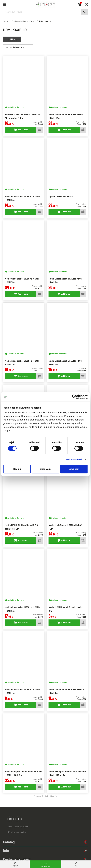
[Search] (45, 12)
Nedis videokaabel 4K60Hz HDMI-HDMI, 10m (66, 116)
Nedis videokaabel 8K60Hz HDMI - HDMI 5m (22, 280)
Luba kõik (74, 469)
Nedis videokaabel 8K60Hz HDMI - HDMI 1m (22, 363)
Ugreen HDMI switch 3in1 (62, 196)
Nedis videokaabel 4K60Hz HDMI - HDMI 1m (66, 363)
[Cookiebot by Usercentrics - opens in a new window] (74, 397)
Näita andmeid (74, 459)
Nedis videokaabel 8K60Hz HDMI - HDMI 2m (66, 280)
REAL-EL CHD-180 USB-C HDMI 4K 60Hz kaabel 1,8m (23, 116)
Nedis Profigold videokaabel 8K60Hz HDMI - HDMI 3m (23, 773)
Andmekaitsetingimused (18, 827)
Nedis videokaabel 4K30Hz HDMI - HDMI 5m (22, 609)
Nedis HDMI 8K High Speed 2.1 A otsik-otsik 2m (22, 527)
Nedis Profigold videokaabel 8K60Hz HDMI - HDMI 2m (67, 773)
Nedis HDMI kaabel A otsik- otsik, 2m (65, 609)
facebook (19, 819)
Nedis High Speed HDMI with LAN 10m (66, 527)
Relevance (19, 47)
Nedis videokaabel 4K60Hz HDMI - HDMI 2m (66, 691)
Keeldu (17, 469)
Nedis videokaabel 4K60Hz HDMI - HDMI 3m (22, 198)
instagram (11, 819)
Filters (12, 40)
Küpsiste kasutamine (17, 832)
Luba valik (45, 469)
